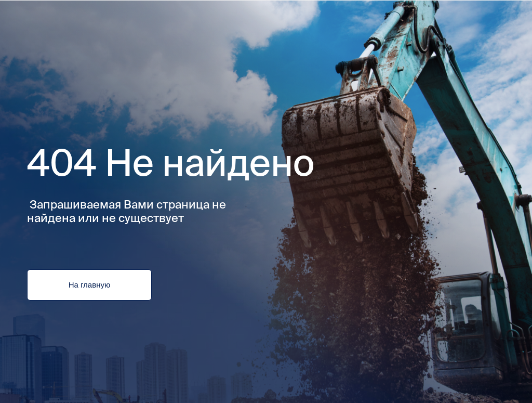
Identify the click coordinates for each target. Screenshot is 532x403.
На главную (89, 285)
